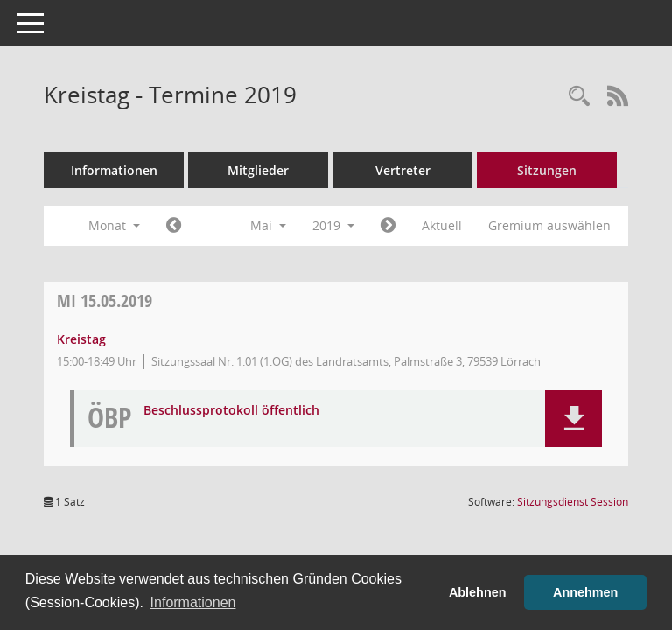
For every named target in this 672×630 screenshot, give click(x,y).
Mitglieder (258, 170)
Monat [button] (114, 225)
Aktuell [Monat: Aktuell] (442, 225)
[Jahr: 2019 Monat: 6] (388, 226)
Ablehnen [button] (478, 592)
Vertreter (403, 170)
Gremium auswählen (549, 225)
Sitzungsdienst (573, 502)
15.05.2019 (105, 301)
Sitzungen (547, 170)
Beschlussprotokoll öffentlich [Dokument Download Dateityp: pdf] (231, 411)
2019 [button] (333, 225)
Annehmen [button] (585, 592)
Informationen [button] (193, 602)
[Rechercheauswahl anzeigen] (579, 97)
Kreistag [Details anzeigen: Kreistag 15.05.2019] (81, 339)
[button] (574, 419)
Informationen (114, 170)
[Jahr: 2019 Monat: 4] (174, 226)
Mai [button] (268, 225)
